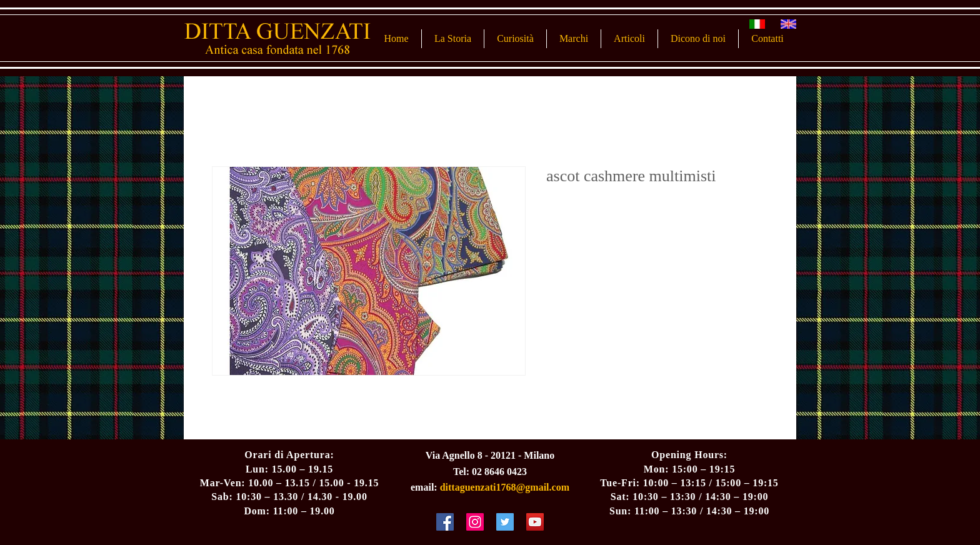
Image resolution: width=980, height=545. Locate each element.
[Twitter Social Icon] (505, 522)
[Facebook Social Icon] (445, 522)
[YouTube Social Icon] (535, 522)
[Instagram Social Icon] (475, 522)
